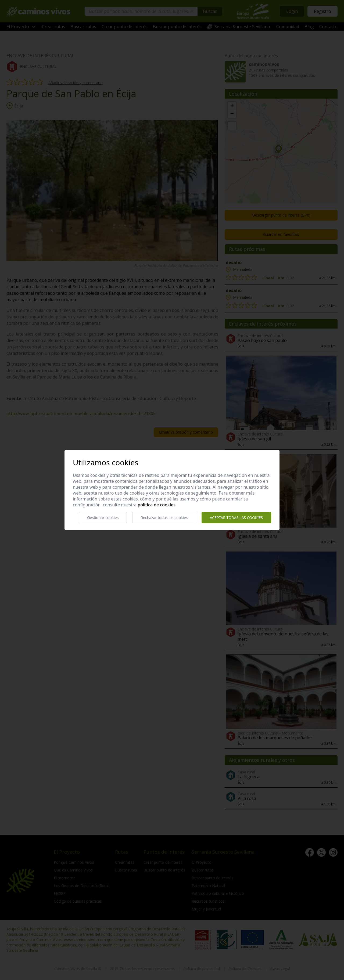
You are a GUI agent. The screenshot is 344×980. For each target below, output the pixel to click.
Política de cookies (157, 505)
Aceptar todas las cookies (236, 518)
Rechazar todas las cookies (164, 518)
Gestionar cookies (103, 518)
